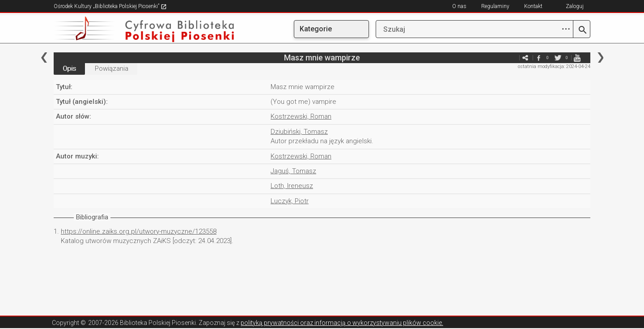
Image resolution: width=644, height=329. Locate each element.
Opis (69, 68)
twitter (558, 58)
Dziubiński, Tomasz (299, 132)
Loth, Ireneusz (292, 186)
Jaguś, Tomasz (293, 171)
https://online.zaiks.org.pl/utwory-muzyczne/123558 (139, 231)
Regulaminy (495, 6)
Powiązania (112, 68)
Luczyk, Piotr (290, 201)
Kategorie (316, 29)
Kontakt (533, 6)
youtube (577, 58)
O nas (459, 6)
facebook (538, 58)
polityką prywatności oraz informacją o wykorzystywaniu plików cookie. (342, 323)
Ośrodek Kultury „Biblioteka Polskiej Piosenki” (110, 6)
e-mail (512, 58)
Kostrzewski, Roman (301, 116)
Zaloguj (575, 6)
